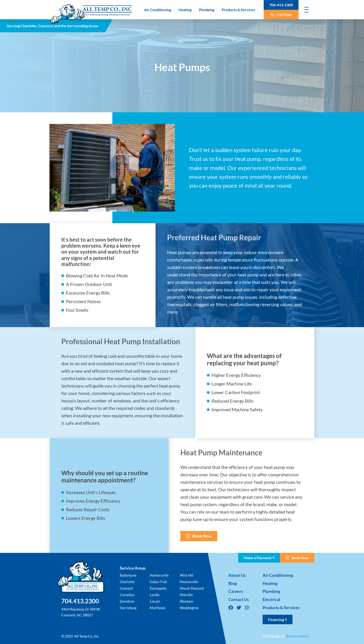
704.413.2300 (80, 601)
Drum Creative (297, 636)
